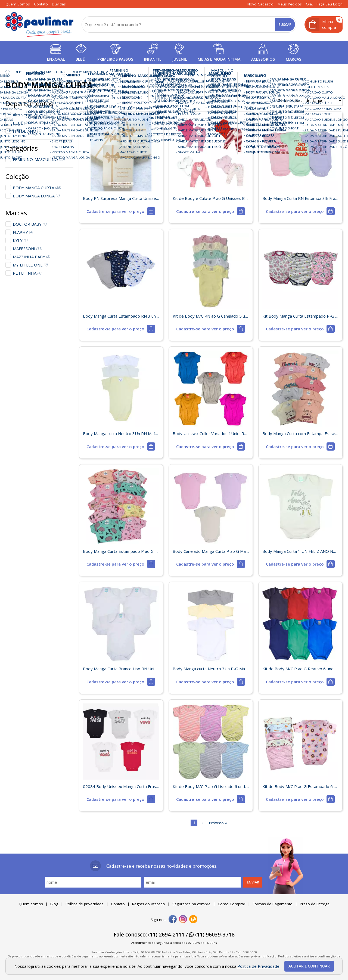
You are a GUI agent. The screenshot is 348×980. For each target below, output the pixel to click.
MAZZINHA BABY (31, 257)
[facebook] (173, 920)
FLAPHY (23, 232)
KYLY (20, 240)
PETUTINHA (27, 273)
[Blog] (193, 920)
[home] (39, 24)
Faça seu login (330, 4)
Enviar (253, 882)
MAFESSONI (27, 249)
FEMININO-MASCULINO (39, 159)
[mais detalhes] (121, 211)
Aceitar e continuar (309, 966)
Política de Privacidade (258, 966)
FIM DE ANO (27, 131)
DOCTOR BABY (30, 224)
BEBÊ (21, 123)
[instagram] (183, 920)
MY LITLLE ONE (30, 265)
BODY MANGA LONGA (36, 196)
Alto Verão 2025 (30, 115)
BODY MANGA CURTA (37, 188)
